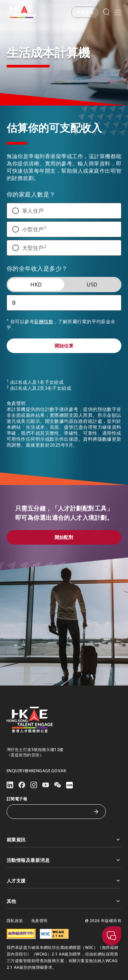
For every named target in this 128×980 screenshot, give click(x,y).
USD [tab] (92, 291)
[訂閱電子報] (51, 812)
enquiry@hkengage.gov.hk (36, 771)
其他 (64, 901)
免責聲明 (39, 921)
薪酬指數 (44, 328)
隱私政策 (15, 921)
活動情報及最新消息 (64, 860)
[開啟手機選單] (118, 12)
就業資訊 (64, 840)
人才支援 (64, 881)
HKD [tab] (36, 291)
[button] (85, 12)
